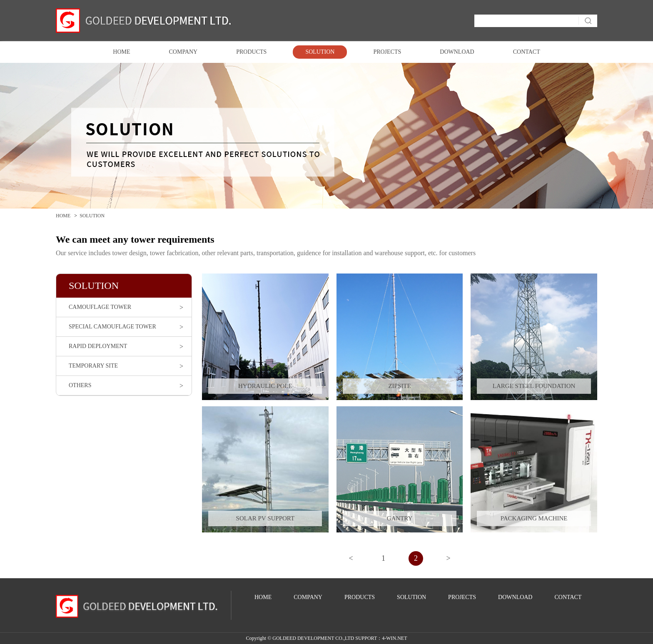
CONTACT (527, 52)
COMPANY (183, 52)
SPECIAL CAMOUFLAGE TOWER (112, 327)
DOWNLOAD (457, 52)
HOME (121, 52)
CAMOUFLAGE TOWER (100, 307)
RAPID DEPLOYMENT (98, 346)
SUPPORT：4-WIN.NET (381, 638)
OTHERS (80, 385)
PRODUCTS (251, 52)
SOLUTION (320, 52)
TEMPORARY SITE (93, 366)
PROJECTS (387, 52)
